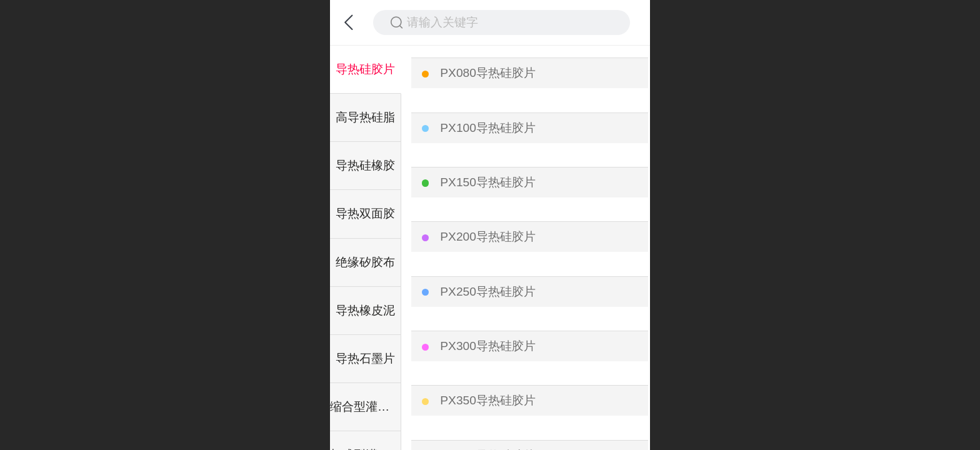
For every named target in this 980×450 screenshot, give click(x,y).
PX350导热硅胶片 (488, 400)
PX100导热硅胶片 (488, 128)
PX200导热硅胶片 (488, 237)
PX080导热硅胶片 (488, 73)
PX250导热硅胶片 (488, 292)
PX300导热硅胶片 (488, 346)
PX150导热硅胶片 (488, 182)
